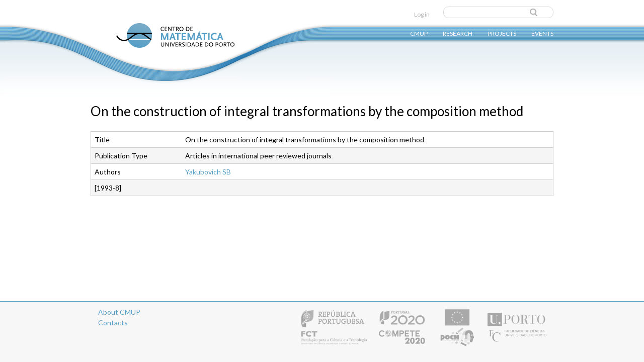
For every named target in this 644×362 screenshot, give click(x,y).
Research (458, 33)
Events (542, 33)
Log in (422, 14)
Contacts (113, 323)
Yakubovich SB (208, 172)
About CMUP (119, 312)
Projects (502, 33)
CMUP (419, 33)
